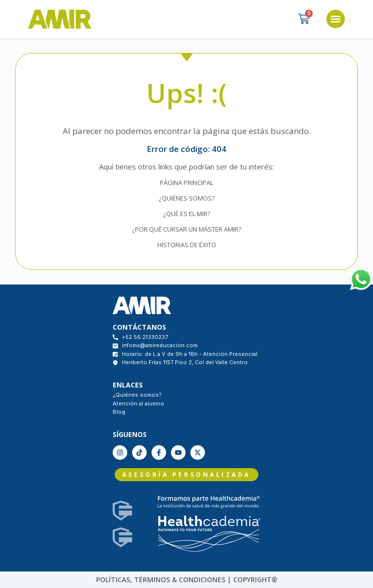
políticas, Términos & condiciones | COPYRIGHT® (187, 580)
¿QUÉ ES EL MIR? (187, 214)
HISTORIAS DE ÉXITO (187, 245)
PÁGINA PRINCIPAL (186, 183)
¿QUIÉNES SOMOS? (187, 198)
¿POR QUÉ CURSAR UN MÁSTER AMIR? (187, 229)
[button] (336, 19)
